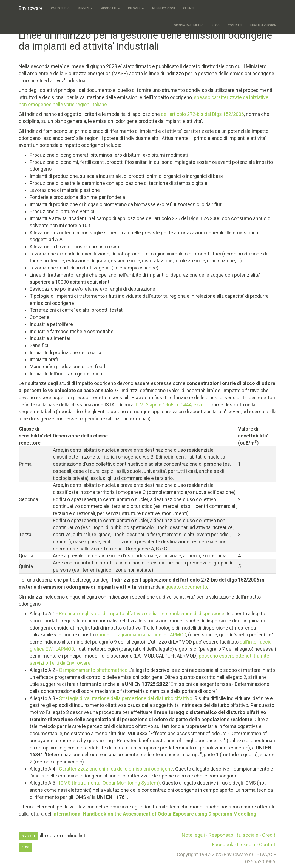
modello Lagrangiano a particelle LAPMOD (141, 635)
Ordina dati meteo (189, 25)
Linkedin (246, 845)
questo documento (186, 587)
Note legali (193, 835)
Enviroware (31, 8)
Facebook (223, 845)
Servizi (85, 8)
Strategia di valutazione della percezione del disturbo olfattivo (126, 698)
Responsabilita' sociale (233, 835)
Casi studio (60, 8)
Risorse (136, 8)
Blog (216, 25)
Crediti (269, 835)
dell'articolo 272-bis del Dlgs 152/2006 (202, 114)
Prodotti (110, 8)
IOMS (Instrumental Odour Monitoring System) (109, 783)
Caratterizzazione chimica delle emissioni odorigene (116, 769)
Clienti (189, 8)
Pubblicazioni (164, 8)
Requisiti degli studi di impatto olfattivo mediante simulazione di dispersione (142, 613)
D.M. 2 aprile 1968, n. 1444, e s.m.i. (172, 405)
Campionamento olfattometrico (93, 670)
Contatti (235, 25)
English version (263, 25)
